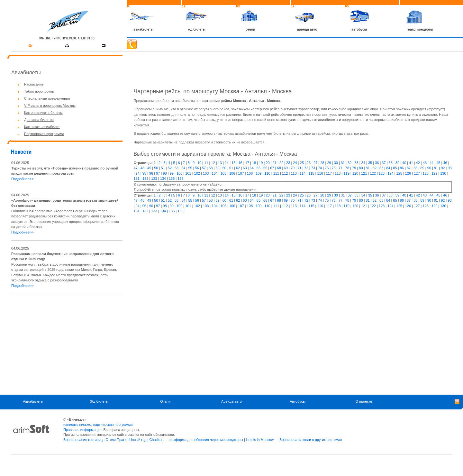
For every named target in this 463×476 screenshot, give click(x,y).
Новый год (138, 440)
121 (364, 173)
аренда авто (307, 29)
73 (313, 168)
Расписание (34, 84)
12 (213, 163)
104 (214, 173)
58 (211, 168)
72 (306, 168)
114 (303, 173)
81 (368, 168)
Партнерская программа (44, 134)
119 (346, 173)
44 (431, 163)
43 (425, 163)
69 (286, 168)
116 (320, 173)
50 (156, 168)
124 (390, 173)
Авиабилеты (33, 401)
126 (408, 173)
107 (241, 173)
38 (391, 163)
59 (217, 168)
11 (206, 163)
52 (170, 168)
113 (294, 173)
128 (426, 173)
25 (302, 163)
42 (418, 163)
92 (443, 168)
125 (399, 173)
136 (180, 178)
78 (347, 168)
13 (220, 163)
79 (354, 168)
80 (361, 168)
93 (449, 168)
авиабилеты (143, 29)
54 (183, 168)
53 (177, 168)
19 (261, 163)
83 (381, 168)
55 (190, 168)
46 (445, 163)
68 (279, 168)
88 (415, 168)
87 (409, 168)
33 (356, 163)
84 (388, 168)
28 (322, 163)
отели (250, 29)
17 (247, 163)
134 (163, 178)
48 (142, 168)
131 (137, 178)
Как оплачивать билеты (43, 113)
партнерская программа (113, 425)
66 (265, 168)
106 (232, 173)
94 (138, 173)
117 (329, 173)
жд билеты (197, 29)
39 (397, 163)
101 (188, 173)
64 (252, 168)
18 (254, 163)
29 (329, 163)
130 (443, 173)
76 (333, 168)
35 (370, 163)
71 (299, 168)
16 (240, 163)
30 (336, 163)
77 (340, 168)
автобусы (359, 29)
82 (375, 168)
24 (295, 163)
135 (172, 178)
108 (250, 173)
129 (434, 173)
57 (204, 168)
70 (293, 168)
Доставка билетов (39, 120)
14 (227, 163)
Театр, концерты (420, 29)
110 (267, 173)
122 (373, 173)
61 (231, 168)
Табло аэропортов (39, 91)
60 (224, 168)
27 (315, 163)
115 (311, 173)
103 (206, 173)
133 (154, 178)
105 (223, 173)
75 (327, 168)
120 (355, 173)
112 (285, 173)
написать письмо (77, 425)
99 (172, 173)
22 (281, 163)
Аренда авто (232, 401)
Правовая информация (82, 430)
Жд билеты (99, 401)
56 (197, 168)
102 (197, 173)
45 (438, 163)
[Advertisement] (65, 344)
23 (288, 163)
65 (259, 168)
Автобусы (298, 401)
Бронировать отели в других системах (311, 440)
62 (238, 168)
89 (422, 168)
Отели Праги (116, 440)
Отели (165, 401)
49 (149, 168)
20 (268, 163)
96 (151, 173)
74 (320, 168)
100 (179, 173)
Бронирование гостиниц (83, 440)
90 (429, 168)
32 (350, 163)
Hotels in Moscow (260, 440)
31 (343, 163)
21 (275, 163)
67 (272, 168)
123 (382, 173)
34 (363, 163)
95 (144, 173)
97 (158, 173)
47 (136, 168)
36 (377, 163)
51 (163, 168)
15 (233, 163)
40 (404, 163)
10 (199, 163)
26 (309, 163)
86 (402, 168)
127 (417, 173)
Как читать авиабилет (42, 127)
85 (395, 168)
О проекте (364, 401)
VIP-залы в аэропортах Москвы (50, 105)
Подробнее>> (23, 179)
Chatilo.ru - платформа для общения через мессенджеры (196, 440)
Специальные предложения (47, 98)
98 (165, 173)
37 (384, 163)
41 (411, 163)
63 (245, 168)
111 (276, 173)
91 (436, 168)
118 (338, 173)
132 (145, 178)
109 (259, 173)
